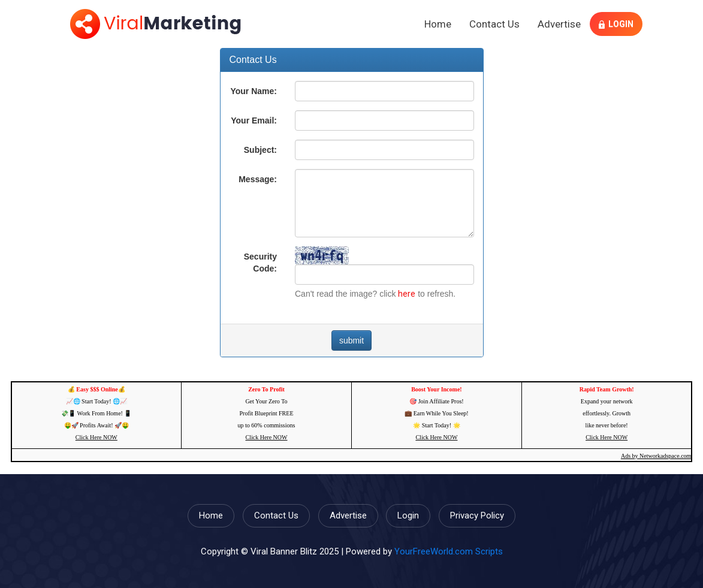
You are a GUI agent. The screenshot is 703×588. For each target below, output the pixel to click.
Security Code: (260, 263)
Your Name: (254, 91)
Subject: (260, 150)
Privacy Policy (477, 515)
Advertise (559, 24)
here (407, 294)
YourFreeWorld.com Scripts (449, 551)
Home (438, 24)
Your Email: (254, 120)
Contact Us (494, 24)
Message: (258, 179)
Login (616, 24)
